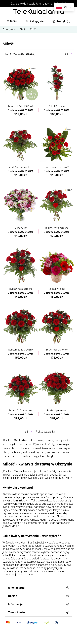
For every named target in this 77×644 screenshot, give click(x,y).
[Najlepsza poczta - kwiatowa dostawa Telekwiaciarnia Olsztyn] (38, 12)
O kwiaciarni (38, 588)
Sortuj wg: (11, 54)
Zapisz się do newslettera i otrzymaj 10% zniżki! (39, 4)
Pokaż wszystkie (46, 432)
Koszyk (61, 21)
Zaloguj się (35, 21)
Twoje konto (38, 612)
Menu (12, 21)
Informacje (38, 604)
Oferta (38, 596)
